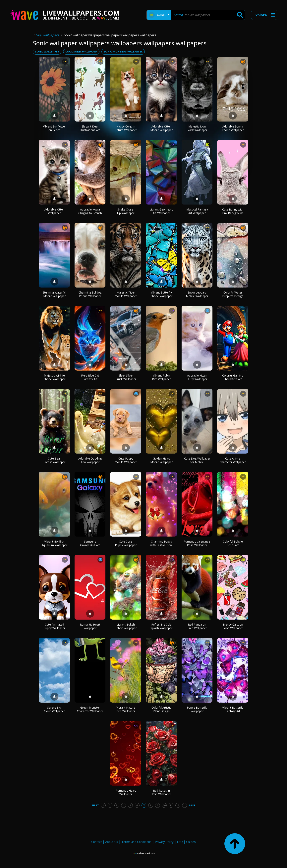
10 (164, 805)
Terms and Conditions (136, 842)
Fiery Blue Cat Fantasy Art (90, 377)
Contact (97, 842)
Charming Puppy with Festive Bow (161, 543)
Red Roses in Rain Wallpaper (161, 792)
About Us (112, 842)
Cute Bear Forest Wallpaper (54, 460)
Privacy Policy (164, 842)
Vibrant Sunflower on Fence (54, 128)
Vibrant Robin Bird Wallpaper (161, 377)
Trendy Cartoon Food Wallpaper (233, 626)
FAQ (180, 842)
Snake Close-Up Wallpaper (126, 211)
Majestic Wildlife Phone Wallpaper (54, 377)
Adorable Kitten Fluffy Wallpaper (197, 377)
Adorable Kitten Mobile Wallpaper (161, 128)
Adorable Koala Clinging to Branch (90, 211)
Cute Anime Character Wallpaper (233, 460)
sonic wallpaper (47, 51)
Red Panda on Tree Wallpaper (197, 626)
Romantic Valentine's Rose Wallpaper (197, 543)
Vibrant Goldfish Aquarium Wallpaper (54, 543)
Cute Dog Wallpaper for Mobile (197, 460)
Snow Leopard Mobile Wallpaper (197, 294)
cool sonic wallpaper (81, 51)
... (184, 805)
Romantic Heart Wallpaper (90, 626)
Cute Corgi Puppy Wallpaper (126, 543)
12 (178, 805)
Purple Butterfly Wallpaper (197, 709)
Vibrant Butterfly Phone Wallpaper (161, 294)
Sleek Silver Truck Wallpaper (126, 377)
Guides (191, 842)
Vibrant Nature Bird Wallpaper (126, 709)
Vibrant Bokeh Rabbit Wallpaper (126, 626)
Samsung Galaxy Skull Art (90, 543)
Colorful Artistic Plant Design (161, 709)
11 (171, 805)
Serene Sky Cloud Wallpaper (54, 709)
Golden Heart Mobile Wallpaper (161, 460)
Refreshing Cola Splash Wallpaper (161, 626)
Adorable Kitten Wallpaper (54, 211)
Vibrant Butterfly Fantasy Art (233, 709)
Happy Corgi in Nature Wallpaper (126, 128)
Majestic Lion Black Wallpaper (197, 128)
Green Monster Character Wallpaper (90, 709)
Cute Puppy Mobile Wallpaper (126, 460)
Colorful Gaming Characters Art (233, 377)
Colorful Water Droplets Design (233, 294)
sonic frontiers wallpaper (123, 51)
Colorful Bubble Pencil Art (233, 543)
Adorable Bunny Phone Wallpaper (233, 128)
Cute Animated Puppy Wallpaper (54, 626)
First (95, 805)
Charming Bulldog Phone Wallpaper (90, 294)
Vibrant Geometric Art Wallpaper (161, 211)
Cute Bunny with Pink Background (233, 211)
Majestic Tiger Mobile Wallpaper (126, 294)
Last (192, 805)
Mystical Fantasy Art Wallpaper (197, 211)
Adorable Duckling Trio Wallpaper (90, 460)
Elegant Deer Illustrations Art (90, 128)
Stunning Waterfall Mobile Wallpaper (54, 294)
